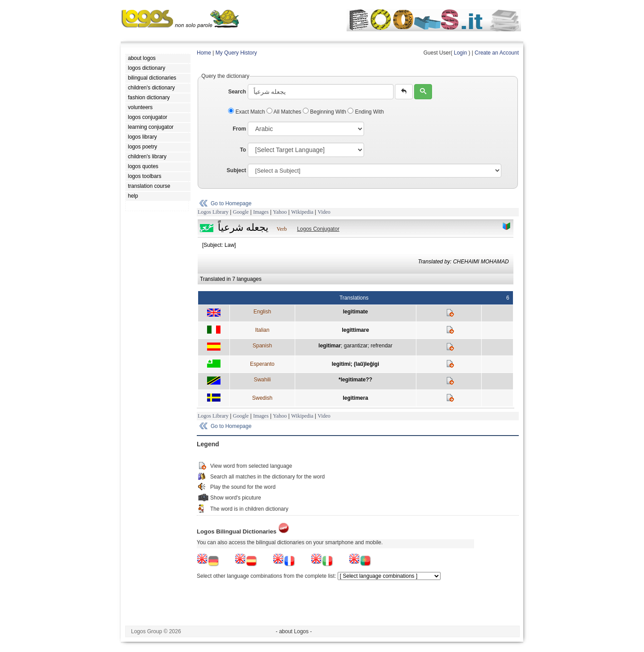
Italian (262, 330)
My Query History (236, 53)
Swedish (262, 398)
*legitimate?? (355, 380)
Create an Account (497, 53)
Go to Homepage (231, 203)
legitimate (356, 312)
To (243, 150)
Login (460, 53)
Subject (236, 170)
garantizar (356, 346)
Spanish (262, 346)
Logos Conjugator (318, 229)
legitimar (330, 346)
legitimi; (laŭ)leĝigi (356, 364)
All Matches (285, 112)
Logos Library (213, 212)
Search (237, 92)
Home (204, 53)
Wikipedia (302, 212)
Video (324, 212)
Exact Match (247, 112)
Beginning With (325, 112)
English (262, 312)
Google (241, 212)
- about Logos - (294, 631)
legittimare (355, 330)
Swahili (262, 380)
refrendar (382, 346)
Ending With (366, 112)
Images (261, 212)
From (239, 129)
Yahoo (280, 212)
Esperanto (262, 364)
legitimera (355, 398)
